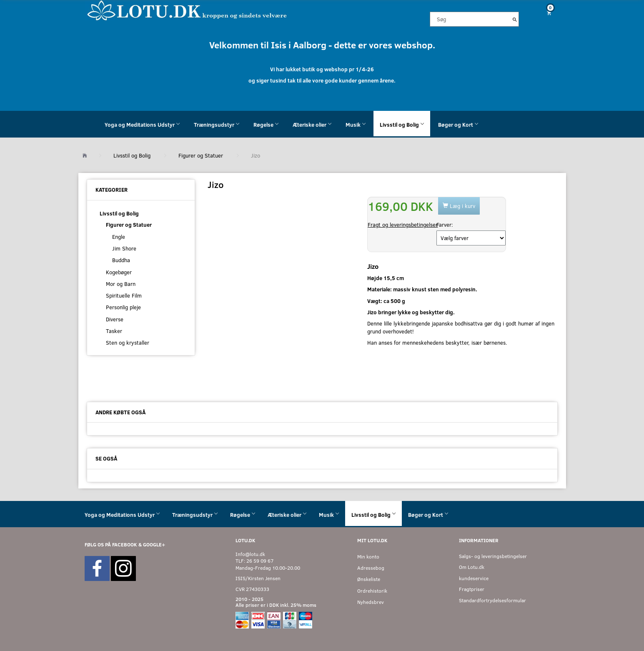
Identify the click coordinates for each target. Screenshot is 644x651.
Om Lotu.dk (472, 567)
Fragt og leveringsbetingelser (403, 225)
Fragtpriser (472, 589)
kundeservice (474, 578)
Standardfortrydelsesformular (492, 600)
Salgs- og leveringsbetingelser (493, 556)
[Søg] (515, 19)
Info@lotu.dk (250, 554)
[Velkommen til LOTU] (187, 10)
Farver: (445, 225)
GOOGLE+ (154, 545)
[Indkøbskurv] (546, 13)
